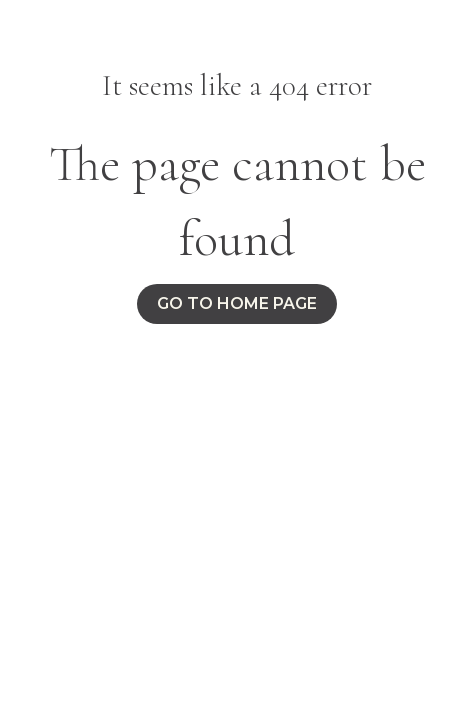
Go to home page (237, 303)
